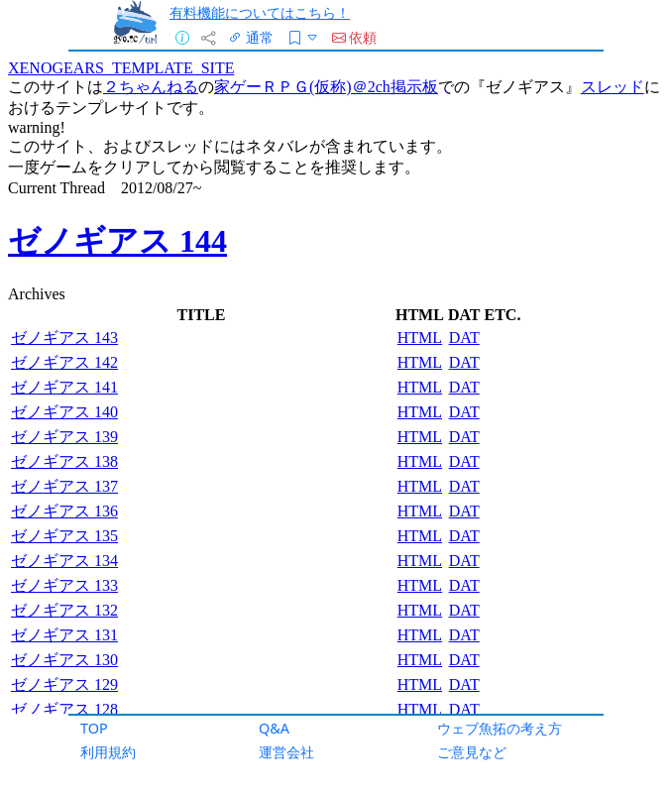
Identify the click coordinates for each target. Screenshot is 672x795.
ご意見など (472, 752)
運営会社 (286, 752)
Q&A (274, 728)
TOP (94, 728)
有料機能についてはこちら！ (260, 12)
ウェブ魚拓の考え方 (500, 728)
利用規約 (108, 752)
